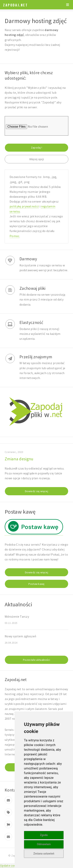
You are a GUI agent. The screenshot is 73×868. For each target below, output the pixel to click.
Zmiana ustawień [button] (44, 854)
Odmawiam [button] (44, 844)
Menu (68, 5)
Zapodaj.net (16, 5)
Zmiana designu (19, 459)
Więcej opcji (36, 159)
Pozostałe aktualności (36, 660)
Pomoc (15, 236)
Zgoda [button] (44, 835)
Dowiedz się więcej (36, 491)
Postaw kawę (36, 584)
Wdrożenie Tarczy (17, 616)
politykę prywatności (24, 206)
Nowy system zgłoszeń (20, 636)
